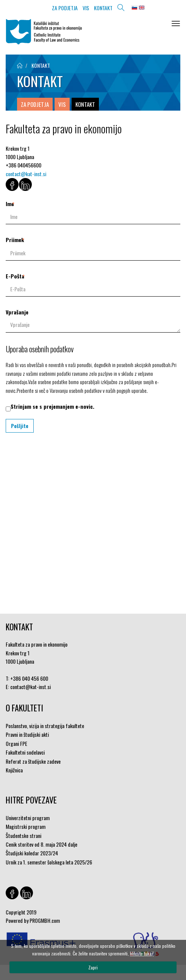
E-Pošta (15, 276)
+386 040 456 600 (29, 678)
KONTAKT (103, 8)
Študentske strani (23, 835)
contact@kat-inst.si (26, 174)
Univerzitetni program (28, 818)
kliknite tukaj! (142, 953)
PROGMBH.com (45, 920)
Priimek (15, 240)
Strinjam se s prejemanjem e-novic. (52, 406)
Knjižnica (14, 770)
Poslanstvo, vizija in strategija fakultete (45, 726)
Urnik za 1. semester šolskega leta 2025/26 (49, 862)
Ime (10, 204)
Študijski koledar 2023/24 (32, 853)
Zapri (93, 967)
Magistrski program (26, 826)
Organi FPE (16, 743)
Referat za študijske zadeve (33, 761)
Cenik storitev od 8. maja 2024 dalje (41, 844)
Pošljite (20, 426)
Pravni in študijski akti (27, 734)
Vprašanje (17, 312)
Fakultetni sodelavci (25, 752)
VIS (86, 8)
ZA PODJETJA (65, 8)
